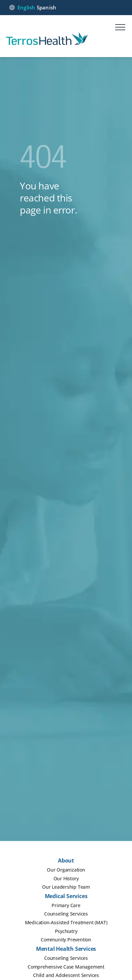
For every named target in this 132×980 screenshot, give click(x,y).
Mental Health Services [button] (66, 949)
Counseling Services (66, 914)
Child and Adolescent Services (66, 975)
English (26, 7)
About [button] (66, 860)
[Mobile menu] (120, 28)
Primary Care (66, 905)
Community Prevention (66, 940)
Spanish (47, 7)
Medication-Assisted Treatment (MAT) (66, 922)
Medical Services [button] (66, 896)
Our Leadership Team (66, 887)
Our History (66, 878)
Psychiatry (66, 931)
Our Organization (66, 870)
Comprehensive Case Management (66, 967)
